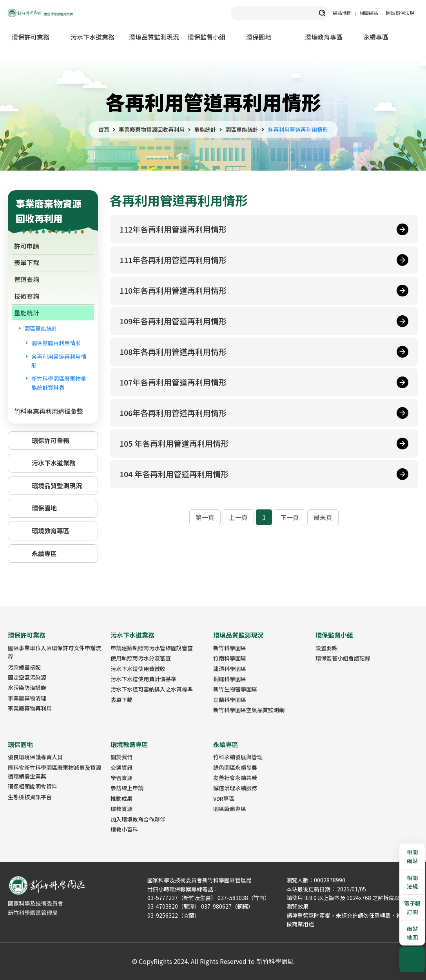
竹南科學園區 (230, 658)
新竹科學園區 (230, 648)
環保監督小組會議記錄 (343, 658)
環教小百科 (124, 829)
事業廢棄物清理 (27, 698)
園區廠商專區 (230, 809)
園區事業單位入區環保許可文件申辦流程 (54, 652)
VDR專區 (224, 798)
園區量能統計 (242, 129)
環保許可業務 (31, 37)
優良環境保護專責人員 (35, 757)
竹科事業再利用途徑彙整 (49, 411)
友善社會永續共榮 (235, 778)
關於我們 (121, 757)
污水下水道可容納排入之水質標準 (152, 689)
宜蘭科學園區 (230, 700)
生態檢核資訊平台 (30, 797)
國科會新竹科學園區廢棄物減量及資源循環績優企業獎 (54, 772)
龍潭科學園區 (230, 669)
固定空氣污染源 (27, 677)
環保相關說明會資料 (33, 786)
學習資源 (121, 778)
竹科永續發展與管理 (238, 757)
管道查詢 (27, 279)
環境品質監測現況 (154, 37)
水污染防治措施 (27, 687)
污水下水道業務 (92, 37)
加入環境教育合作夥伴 (138, 819)
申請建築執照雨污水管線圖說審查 (152, 648)
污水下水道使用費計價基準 (143, 679)
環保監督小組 (207, 37)
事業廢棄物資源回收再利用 (152, 129)
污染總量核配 (24, 667)
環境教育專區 (324, 37)
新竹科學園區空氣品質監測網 (249, 710)
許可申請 (27, 246)
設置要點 (326, 648)
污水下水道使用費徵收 (138, 669)
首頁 (104, 129)
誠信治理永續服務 (235, 788)
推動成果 (121, 798)
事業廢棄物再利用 (30, 708)
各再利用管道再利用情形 (298, 129)
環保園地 (259, 37)
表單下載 (27, 262)
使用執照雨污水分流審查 (141, 658)
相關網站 (369, 13)
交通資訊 (121, 767)
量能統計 (205, 129)
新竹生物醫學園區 (235, 689)
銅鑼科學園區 (230, 679)
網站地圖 (342, 13)
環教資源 (121, 809)
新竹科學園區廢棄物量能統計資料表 (59, 383)
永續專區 (376, 37)
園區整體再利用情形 (56, 343)
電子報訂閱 (412, 907)
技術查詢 (27, 296)
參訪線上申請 (127, 788)
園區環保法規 (400, 13)
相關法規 (412, 882)
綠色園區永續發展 (235, 767)
